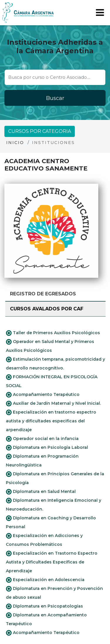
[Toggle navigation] (100, 13)
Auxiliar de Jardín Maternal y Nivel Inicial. (53, 404)
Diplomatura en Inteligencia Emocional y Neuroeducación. (54, 505)
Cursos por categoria (40, 131)
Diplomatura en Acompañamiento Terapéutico (46, 619)
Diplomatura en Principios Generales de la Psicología (55, 478)
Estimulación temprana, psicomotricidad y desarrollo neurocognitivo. (55, 364)
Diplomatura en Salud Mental (41, 492)
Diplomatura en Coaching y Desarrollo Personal (51, 522)
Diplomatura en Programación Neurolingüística (42, 461)
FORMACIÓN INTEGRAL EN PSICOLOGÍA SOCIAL (52, 381)
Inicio (15, 143)
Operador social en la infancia (42, 439)
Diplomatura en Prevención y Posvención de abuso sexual (54, 593)
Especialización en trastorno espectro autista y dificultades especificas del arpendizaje (51, 421)
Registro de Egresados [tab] (43, 294)
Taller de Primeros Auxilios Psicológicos (53, 333)
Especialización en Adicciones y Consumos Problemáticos (44, 540)
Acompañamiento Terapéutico (43, 395)
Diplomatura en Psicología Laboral (47, 448)
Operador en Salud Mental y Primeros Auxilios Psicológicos (50, 346)
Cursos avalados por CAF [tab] (47, 309)
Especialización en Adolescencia (45, 580)
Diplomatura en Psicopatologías (44, 606)
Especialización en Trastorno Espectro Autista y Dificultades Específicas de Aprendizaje (52, 562)
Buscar (55, 98)
